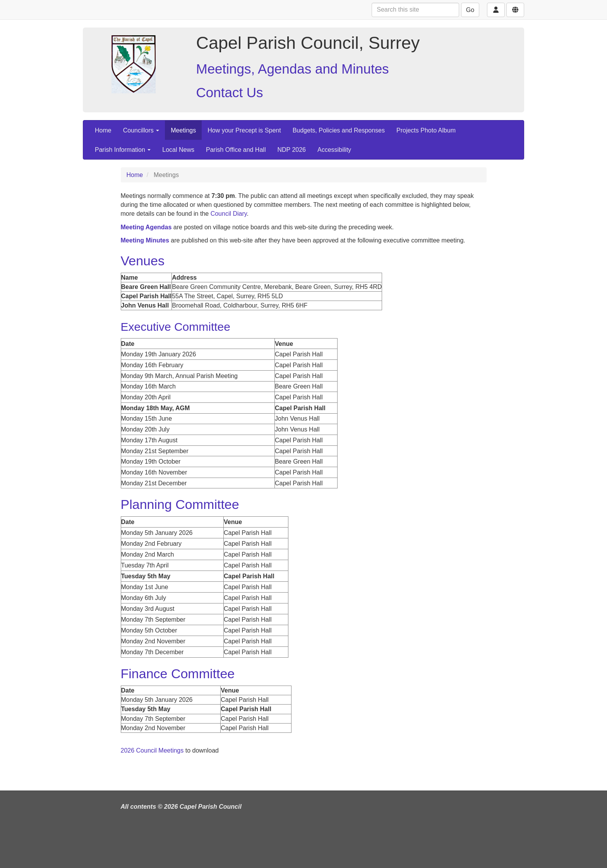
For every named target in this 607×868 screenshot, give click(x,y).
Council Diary (229, 214)
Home (103, 130)
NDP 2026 (291, 150)
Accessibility (334, 150)
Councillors (141, 130)
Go (470, 10)
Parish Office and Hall (236, 150)
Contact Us (230, 92)
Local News (178, 150)
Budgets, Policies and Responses (339, 130)
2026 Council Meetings (152, 750)
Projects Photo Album (426, 130)
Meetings (183, 130)
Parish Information (123, 150)
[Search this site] (415, 10)
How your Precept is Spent (244, 130)
